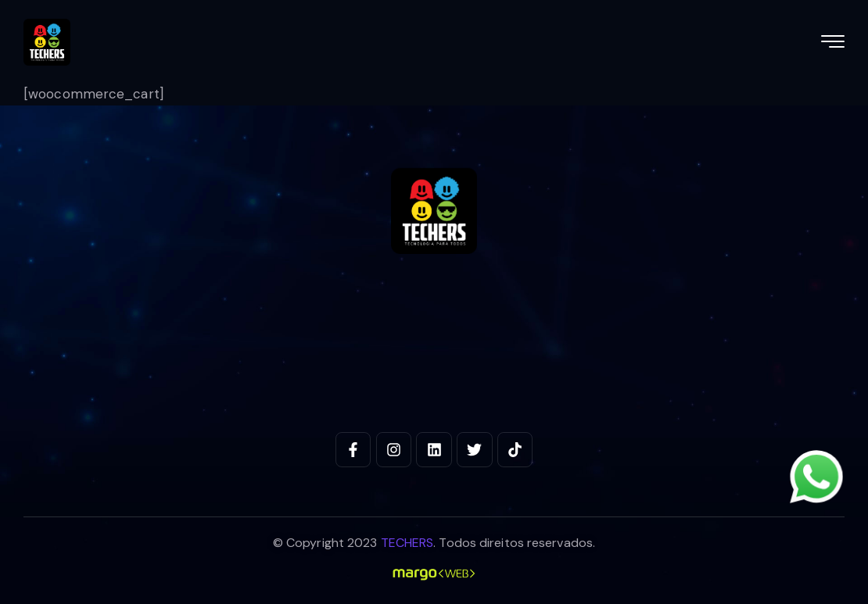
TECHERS (407, 543)
